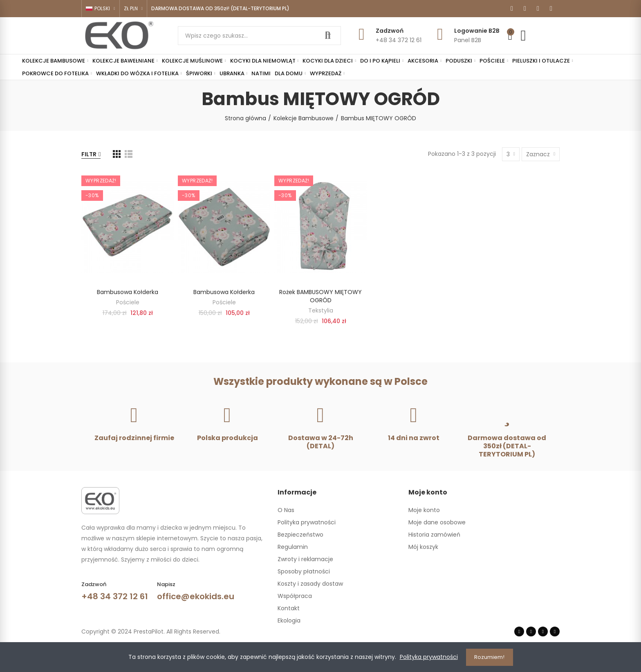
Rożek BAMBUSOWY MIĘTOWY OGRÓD (320, 296)
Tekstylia (321, 310)
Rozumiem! (489, 657)
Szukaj (328, 36)
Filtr (89, 154)
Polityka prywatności (429, 657)
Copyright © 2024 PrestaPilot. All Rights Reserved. (151, 632)
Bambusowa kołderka (128, 292)
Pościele (128, 302)
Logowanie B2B (477, 31)
